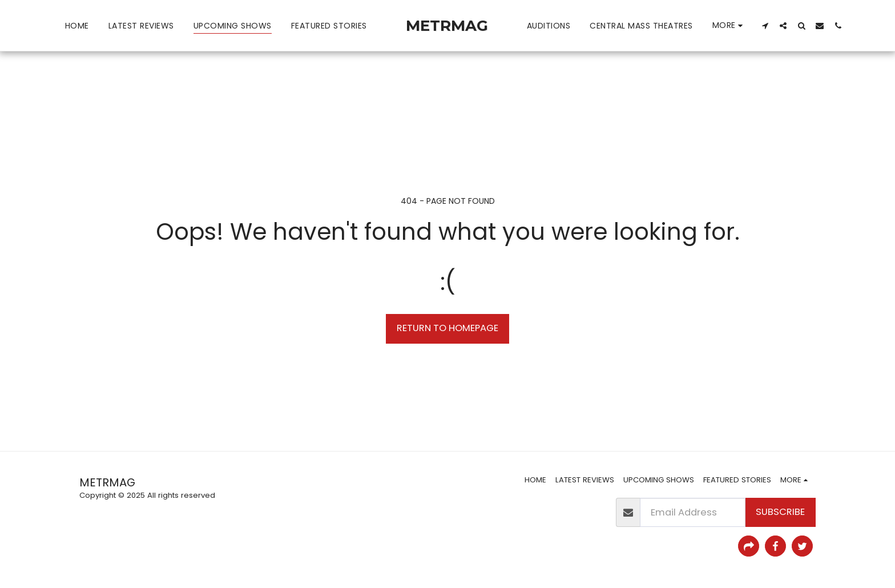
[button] (765, 25)
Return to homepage (447, 328)
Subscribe (780, 512)
